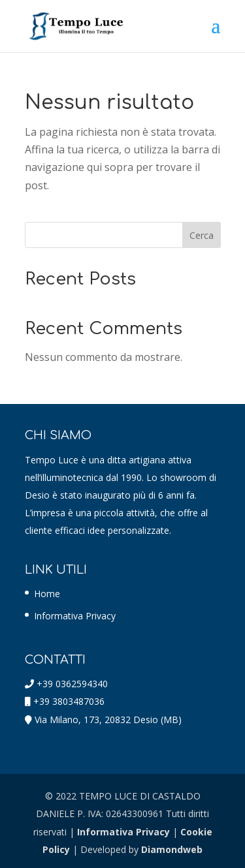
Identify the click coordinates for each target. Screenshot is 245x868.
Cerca (202, 235)
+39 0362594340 (72, 684)
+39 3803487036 (69, 701)
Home (47, 594)
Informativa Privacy (75, 616)
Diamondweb (172, 849)
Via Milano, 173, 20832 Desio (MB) (108, 720)
